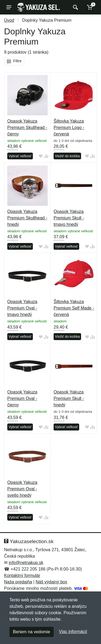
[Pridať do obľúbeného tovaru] (41, 156)
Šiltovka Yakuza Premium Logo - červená (69, 128)
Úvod (9, 20)
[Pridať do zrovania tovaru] (46, 156)
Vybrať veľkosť (20, 156)
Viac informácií (73, 632)
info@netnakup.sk (26, 563)
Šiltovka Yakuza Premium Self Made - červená (74, 308)
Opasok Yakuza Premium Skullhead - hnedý (27, 218)
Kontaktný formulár (22, 575)
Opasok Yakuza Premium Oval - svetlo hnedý (22, 489)
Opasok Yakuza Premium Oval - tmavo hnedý (22, 308)
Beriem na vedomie (32, 632)
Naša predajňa (18, 582)
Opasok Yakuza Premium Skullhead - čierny (27, 128)
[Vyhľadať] (75, 7)
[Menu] (9, 7)
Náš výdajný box (51, 582)
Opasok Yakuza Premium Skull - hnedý (69, 398)
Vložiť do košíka (67, 156)
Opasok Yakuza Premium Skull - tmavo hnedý (69, 218)
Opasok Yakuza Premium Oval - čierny (22, 398)
